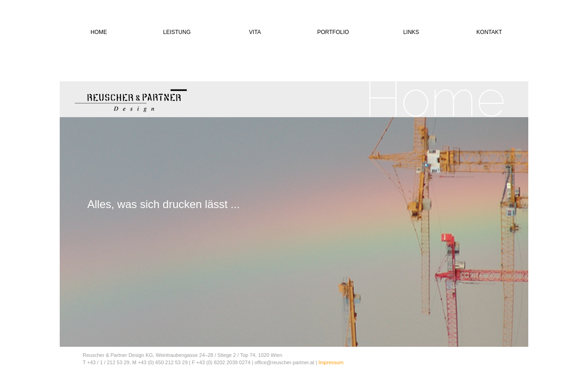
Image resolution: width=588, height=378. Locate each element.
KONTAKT (489, 32)
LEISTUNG (177, 32)
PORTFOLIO (333, 32)
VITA (255, 32)
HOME (99, 32)
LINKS (411, 32)
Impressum (331, 362)
